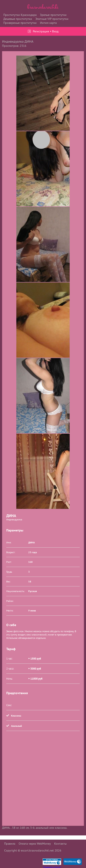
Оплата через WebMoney (35, 844)
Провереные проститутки (20, 23)
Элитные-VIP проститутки (52, 19)
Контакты (60, 844)
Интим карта (48, 23)
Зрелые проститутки (53, 15)
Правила (10, 844)
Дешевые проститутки (18, 19)
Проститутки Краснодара (20, 15)
